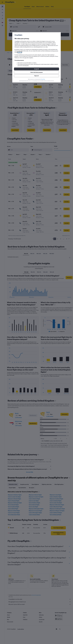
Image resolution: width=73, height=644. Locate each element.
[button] (36, 69)
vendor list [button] (20, 52)
